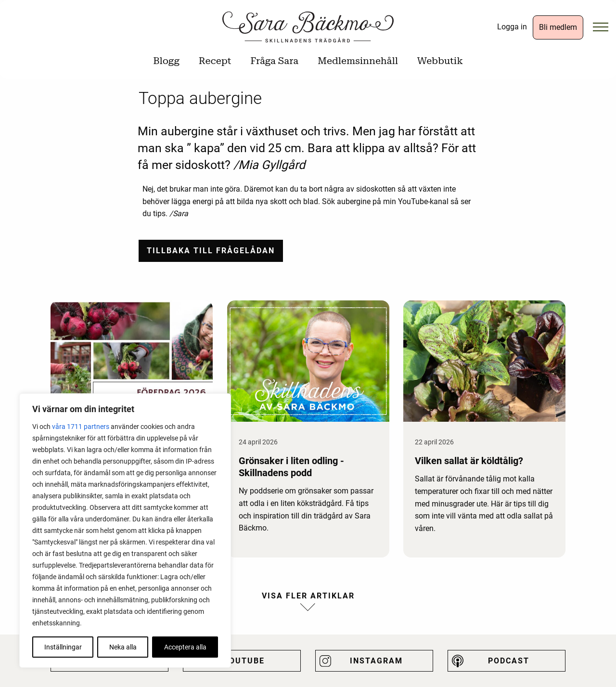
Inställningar (63, 647)
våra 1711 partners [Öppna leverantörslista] (81, 427)
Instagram (376, 661)
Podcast (509, 661)
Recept (215, 61)
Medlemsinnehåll (358, 61)
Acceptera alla (185, 647)
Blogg (166, 61)
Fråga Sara (274, 61)
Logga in (512, 27)
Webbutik (440, 61)
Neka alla (123, 647)
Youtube (244, 661)
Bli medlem (558, 27)
